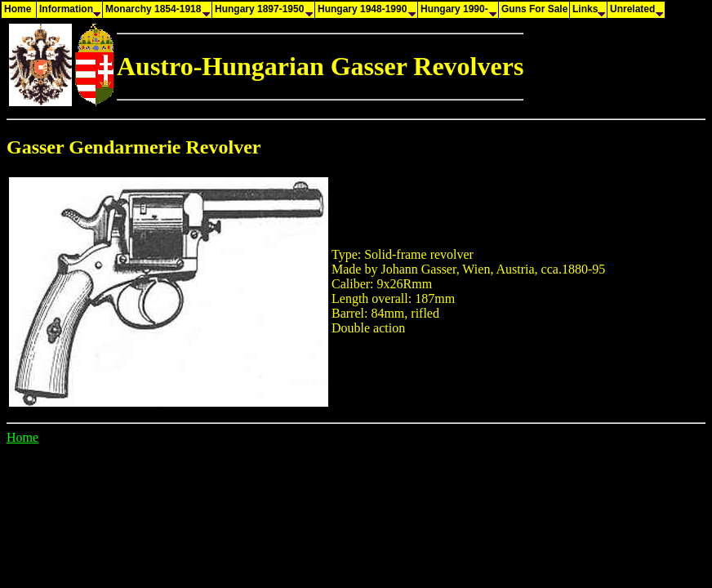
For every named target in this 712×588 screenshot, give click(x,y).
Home (22, 437)
